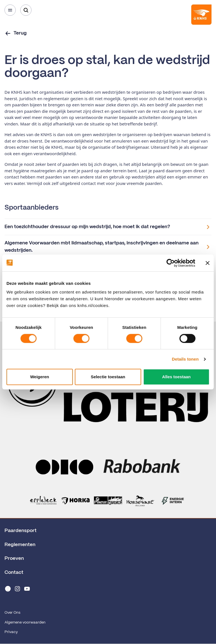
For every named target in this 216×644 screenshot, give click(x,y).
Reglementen (20, 545)
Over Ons (12, 613)
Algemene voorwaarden (25, 623)
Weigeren (40, 377)
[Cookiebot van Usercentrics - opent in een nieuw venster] (171, 263)
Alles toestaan (176, 377)
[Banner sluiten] (208, 263)
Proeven (14, 558)
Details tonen (185, 359)
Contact (14, 572)
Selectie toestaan (108, 377)
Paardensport (21, 531)
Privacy (11, 632)
